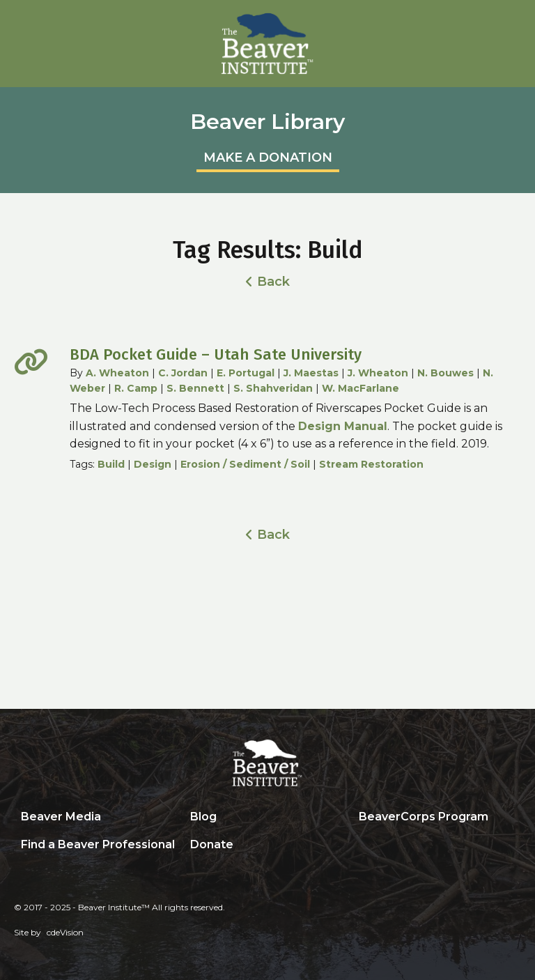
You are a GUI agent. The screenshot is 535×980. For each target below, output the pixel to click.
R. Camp (136, 388)
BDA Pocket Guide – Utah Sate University (216, 354)
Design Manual (343, 426)
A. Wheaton (117, 373)
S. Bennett (195, 388)
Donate (212, 844)
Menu (511, 26)
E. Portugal (246, 373)
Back (273, 282)
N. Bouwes (445, 373)
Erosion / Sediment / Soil (245, 464)
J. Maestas (311, 373)
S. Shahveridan (273, 388)
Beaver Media (61, 817)
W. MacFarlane (360, 388)
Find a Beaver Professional (98, 844)
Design (153, 464)
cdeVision (65, 932)
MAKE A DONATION (268, 158)
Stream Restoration (371, 464)
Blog (203, 817)
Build (111, 464)
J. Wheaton (378, 373)
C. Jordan (183, 373)
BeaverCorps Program (424, 817)
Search (362, 845)
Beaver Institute (267, 44)
